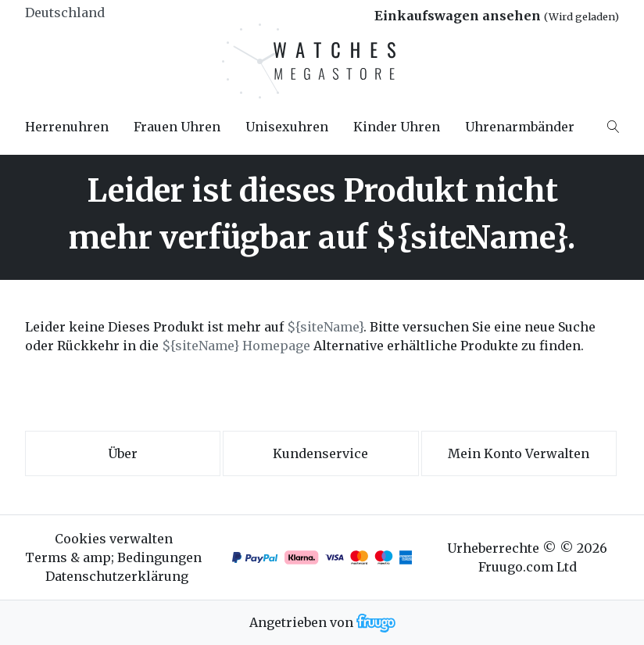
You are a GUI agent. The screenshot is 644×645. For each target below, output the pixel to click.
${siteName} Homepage (236, 346)
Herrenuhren (67, 127)
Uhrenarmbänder (520, 127)
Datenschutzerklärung (117, 576)
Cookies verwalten (114, 539)
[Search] (613, 127)
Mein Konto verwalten (519, 453)
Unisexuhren (287, 127)
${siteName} (325, 327)
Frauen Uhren (177, 127)
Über (123, 453)
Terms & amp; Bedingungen (113, 557)
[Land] (92, 13)
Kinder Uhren (397, 127)
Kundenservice (320, 453)
